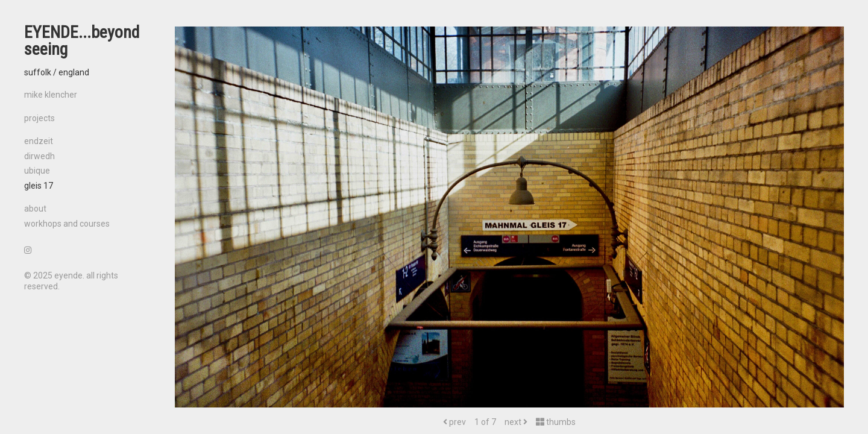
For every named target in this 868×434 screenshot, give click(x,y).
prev (454, 422)
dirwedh (39, 156)
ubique (37, 171)
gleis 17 (39, 186)
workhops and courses (67, 224)
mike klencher (51, 95)
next (516, 422)
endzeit (39, 141)
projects (39, 118)
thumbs (556, 422)
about (35, 209)
